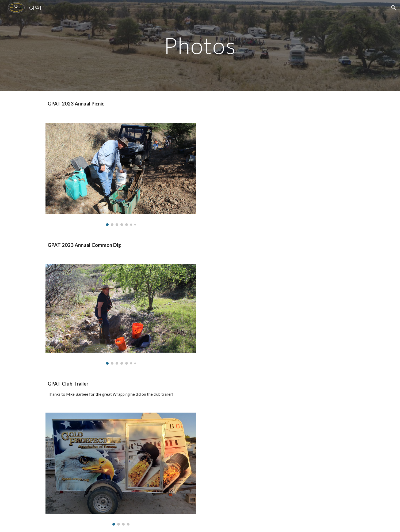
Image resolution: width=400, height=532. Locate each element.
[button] (394, 7)
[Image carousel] (121, 174)
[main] (200, 45)
